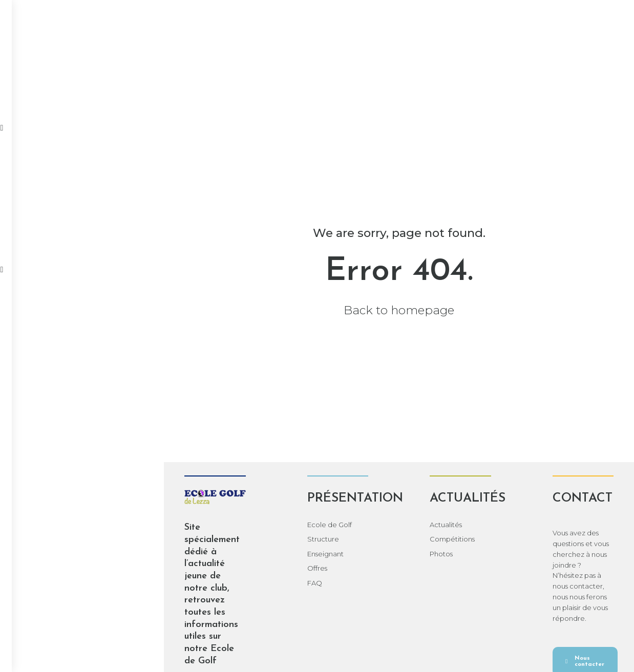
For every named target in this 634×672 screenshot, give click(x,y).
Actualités (188, 78)
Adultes (516, 78)
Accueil (51, 78)
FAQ (192, 583)
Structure (200, 539)
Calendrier (385, 78)
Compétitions (260, 78)
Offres (194, 568)
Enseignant (203, 554)
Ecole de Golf (207, 525)
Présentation (117, 78)
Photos (325, 78)
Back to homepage (317, 310)
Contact (569, 78)
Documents (454, 78)
